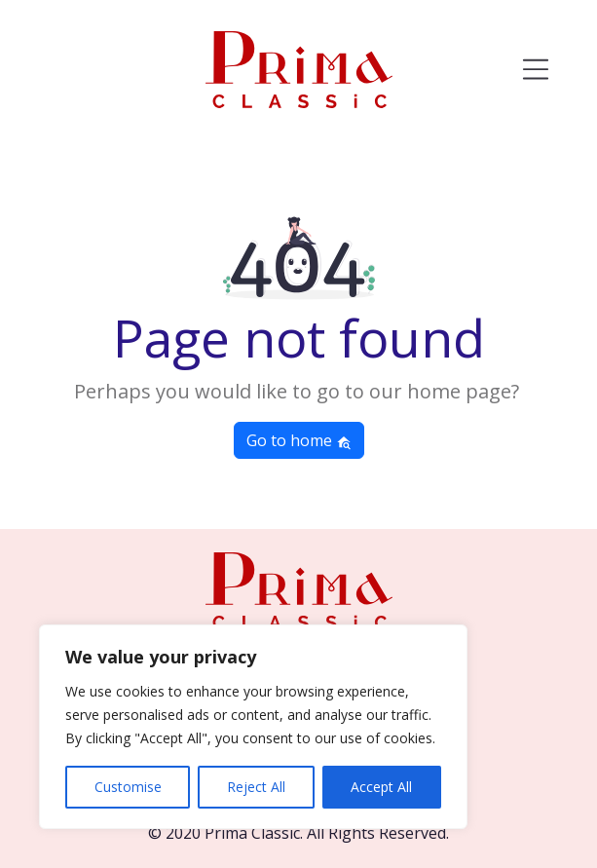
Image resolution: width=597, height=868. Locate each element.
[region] (253, 727)
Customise (128, 787)
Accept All (381, 787)
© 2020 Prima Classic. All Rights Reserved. (298, 833)
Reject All (256, 787)
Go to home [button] (299, 440)
